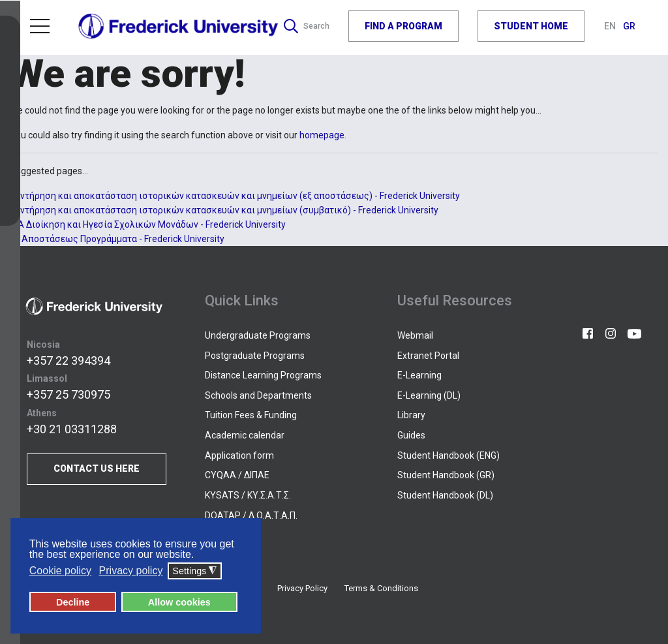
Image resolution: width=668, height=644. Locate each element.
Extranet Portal (428, 356)
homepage (322, 135)
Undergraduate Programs (258, 335)
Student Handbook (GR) (446, 475)
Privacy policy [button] (131, 571)
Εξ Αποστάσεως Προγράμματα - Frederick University (117, 239)
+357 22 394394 (68, 360)
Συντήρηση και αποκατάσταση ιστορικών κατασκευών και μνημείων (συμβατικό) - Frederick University (224, 210)
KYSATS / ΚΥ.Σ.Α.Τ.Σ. (248, 495)
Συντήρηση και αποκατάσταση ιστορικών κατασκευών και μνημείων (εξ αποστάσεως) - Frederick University (235, 196)
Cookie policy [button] (60, 571)
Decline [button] (73, 602)
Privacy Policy (302, 588)
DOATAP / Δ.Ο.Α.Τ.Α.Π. (251, 515)
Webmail (415, 335)
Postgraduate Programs (255, 356)
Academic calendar (245, 435)
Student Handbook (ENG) (448, 455)
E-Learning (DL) (429, 395)
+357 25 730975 (68, 395)
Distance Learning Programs (263, 375)
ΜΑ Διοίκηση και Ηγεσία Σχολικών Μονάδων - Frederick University (148, 224)
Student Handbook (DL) (445, 495)
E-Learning (419, 375)
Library (411, 415)
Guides (411, 435)
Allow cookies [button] (179, 602)
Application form (239, 455)
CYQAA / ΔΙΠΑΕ (237, 475)
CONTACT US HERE (97, 469)
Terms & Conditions (381, 588)
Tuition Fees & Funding (251, 415)
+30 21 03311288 (72, 429)
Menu (40, 23)
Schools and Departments (258, 395)
